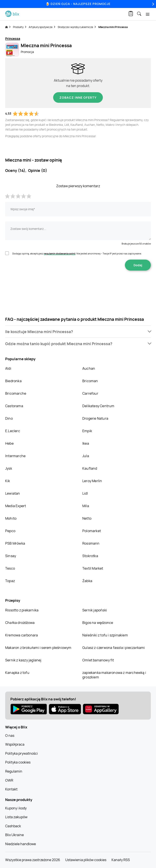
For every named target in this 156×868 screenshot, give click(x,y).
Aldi (8, 368)
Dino (9, 418)
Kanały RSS (121, 860)
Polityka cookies (18, 762)
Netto (87, 518)
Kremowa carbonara (21, 635)
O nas (10, 736)
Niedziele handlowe (21, 844)
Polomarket (92, 531)
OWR (9, 780)
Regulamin (14, 771)
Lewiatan (13, 493)
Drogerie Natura (95, 418)
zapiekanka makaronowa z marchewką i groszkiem (114, 675)
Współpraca (15, 744)
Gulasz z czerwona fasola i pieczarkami (114, 648)
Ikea (86, 443)
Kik (8, 481)
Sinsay (11, 556)
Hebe (9, 443)
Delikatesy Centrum (98, 406)
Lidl (85, 493)
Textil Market (93, 568)
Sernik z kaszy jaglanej (23, 660)
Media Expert (16, 506)
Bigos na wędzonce (98, 623)
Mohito (11, 518)
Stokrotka (90, 556)
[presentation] (78, 284)
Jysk (9, 468)
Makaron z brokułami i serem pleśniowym (38, 648)
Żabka (87, 581)
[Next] (153, 4)
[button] (78, 332)
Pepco (10, 531)
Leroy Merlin (92, 481)
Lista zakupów (16, 817)
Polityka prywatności (21, 753)
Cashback (13, 826)
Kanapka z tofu (17, 673)
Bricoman (90, 381)
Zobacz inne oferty (78, 97)
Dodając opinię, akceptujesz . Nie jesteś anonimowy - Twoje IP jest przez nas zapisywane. (77, 253)
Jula (86, 456)
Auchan (89, 368)
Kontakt (11, 789)
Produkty (18, 27)
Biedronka (13, 381)
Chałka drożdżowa (20, 623)
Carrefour (90, 393)
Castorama (14, 406)
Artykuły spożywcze (41, 27)
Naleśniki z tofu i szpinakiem (105, 635)
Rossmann (91, 543)
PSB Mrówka (15, 543)
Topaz (10, 581)
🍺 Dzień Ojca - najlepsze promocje (78, 4)
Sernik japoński (95, 610)
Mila (86, 506)
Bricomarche (16, 393)
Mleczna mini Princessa (113, 27)
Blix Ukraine (14, 835)
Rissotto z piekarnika (22, 610)
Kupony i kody (16, 808)
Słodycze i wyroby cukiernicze (75, 27)
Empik (87, 431)
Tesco (10, 568)
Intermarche (15, 456)
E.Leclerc (13, 431)
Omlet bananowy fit (98, 660)
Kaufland (90, 468)
